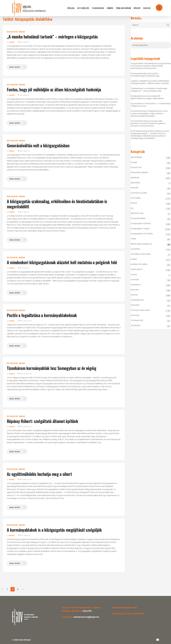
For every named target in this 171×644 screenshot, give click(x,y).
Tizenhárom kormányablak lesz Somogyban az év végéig (52, 368)
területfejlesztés (137, 300)
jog (132, 208)
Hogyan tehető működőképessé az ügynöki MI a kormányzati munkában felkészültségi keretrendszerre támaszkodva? (151, 66)
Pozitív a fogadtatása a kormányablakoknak (42, 315)
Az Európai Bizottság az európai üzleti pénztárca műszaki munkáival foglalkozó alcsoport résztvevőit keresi (148, 123)
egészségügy (136, 157)
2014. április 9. (24, 42)
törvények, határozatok (140, 310)
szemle (134, 274)
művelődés (135, 249)
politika (134, 259)
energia (134, 162)
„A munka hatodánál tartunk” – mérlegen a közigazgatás (52, 37)
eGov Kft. (87, 611)
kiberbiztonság (137, 213)
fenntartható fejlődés (139, 172)
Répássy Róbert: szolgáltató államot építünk (42, 421)
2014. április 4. (24, 268)
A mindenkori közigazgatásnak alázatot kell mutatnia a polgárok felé (62, 262)
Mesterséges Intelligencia (151, 244)
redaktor (12, 42)
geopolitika (135, 183)
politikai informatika (139, 264)
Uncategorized (137, 320)
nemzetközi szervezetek (141, 254)
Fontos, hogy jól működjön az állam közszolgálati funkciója (54, 89)
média (133, 239)
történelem (135, 305)
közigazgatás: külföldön (141, 223)
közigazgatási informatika (142, 234)
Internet (134, 203)
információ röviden (139, 193)
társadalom (136, 285)
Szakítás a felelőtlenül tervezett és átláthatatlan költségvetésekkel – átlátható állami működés (150, 82)
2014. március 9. (24, 535)
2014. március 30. (25, 321)
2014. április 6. (24, 151)
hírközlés (135, 188)
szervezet (135, 280)
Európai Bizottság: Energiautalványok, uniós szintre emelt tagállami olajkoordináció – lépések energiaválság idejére (149, 113)
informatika (136, 198)
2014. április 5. (24, 212)
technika (134, 295)
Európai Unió (136, 167)
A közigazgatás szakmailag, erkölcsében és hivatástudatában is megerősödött (57, 204)
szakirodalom (137, 269)
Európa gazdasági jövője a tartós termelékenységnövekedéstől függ (145, 75)
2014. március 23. (25, 427)
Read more (15, 67)
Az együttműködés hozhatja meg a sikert (39, 474)
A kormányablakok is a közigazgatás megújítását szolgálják (54, 530)
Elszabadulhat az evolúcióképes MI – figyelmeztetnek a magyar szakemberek (147, 97)
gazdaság (135, 177)
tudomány (135, 315)
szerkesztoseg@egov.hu (86, 617)
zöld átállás (136, 325)
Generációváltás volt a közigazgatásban (38, 145)
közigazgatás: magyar (16, 32)
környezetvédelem (138, 218)
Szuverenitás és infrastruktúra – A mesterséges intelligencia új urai (151, 105)
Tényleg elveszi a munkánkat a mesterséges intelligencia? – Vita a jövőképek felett (149, 90)
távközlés (135, 290)
